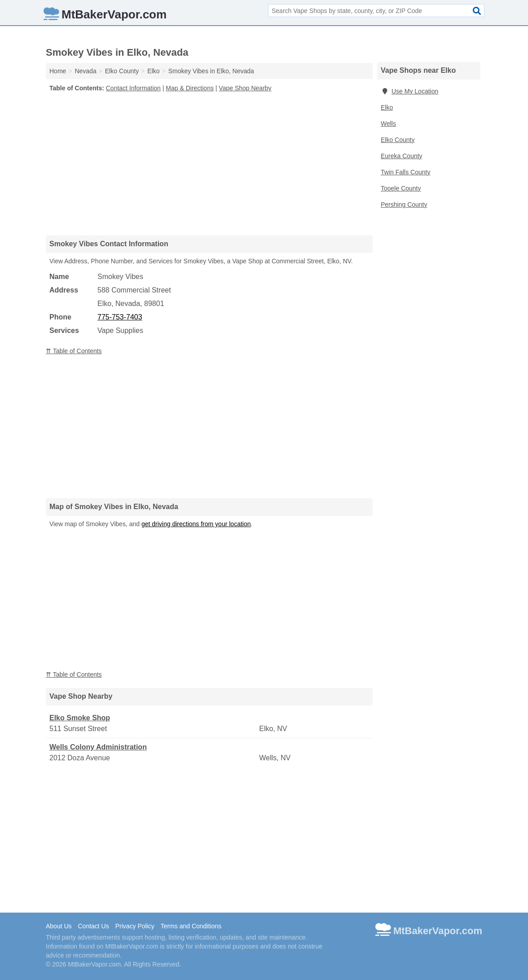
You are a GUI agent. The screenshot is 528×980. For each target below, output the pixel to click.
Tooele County (401, 188)
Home (58, 71)
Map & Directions (190, 88)
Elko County (398, 140)
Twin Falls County (405, 172)
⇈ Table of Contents (74, 351)
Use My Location (409, 91)
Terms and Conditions (191, 926)
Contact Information (133, 88)
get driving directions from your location (196, 524)
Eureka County (402, 156)
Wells (388, 124)
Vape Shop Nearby (245, 88)
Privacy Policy (135, 926)
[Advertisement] (209, 164)
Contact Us (93, 926)
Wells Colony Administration (98, 747)
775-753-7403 (120, 317)
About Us (59, 926)
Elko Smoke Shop (80, 718)
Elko (387, 107)
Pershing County (404, 204)
